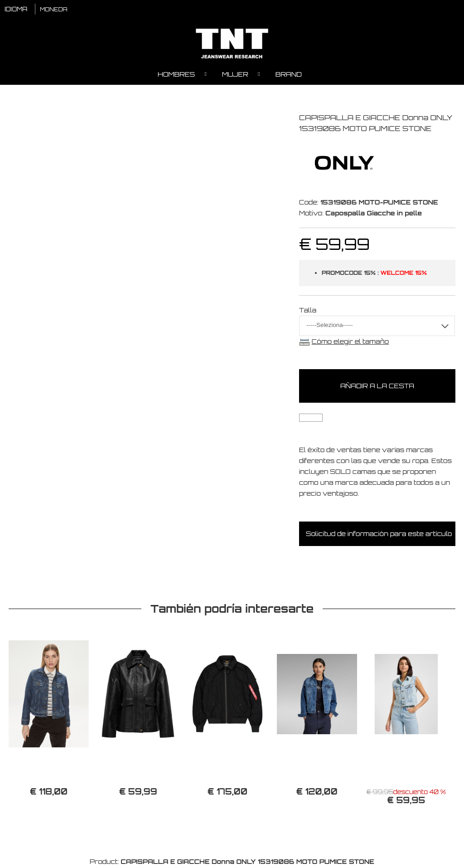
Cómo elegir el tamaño (350, 342)
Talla (308, 311)
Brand (289, 75)
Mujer (235, 75)
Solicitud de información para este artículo (379, 534)
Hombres (176, 75)
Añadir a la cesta (377, 387)
